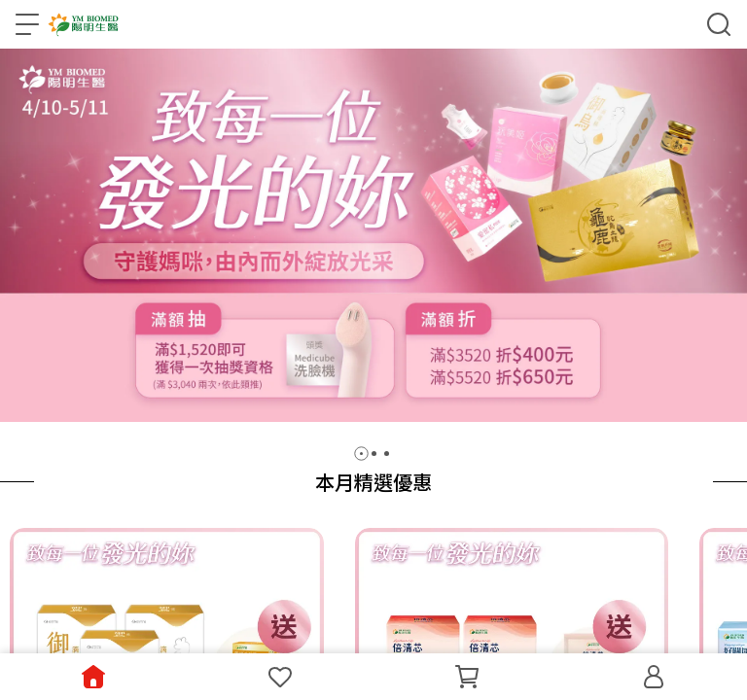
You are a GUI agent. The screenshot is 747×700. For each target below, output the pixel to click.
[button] (361, 454)
